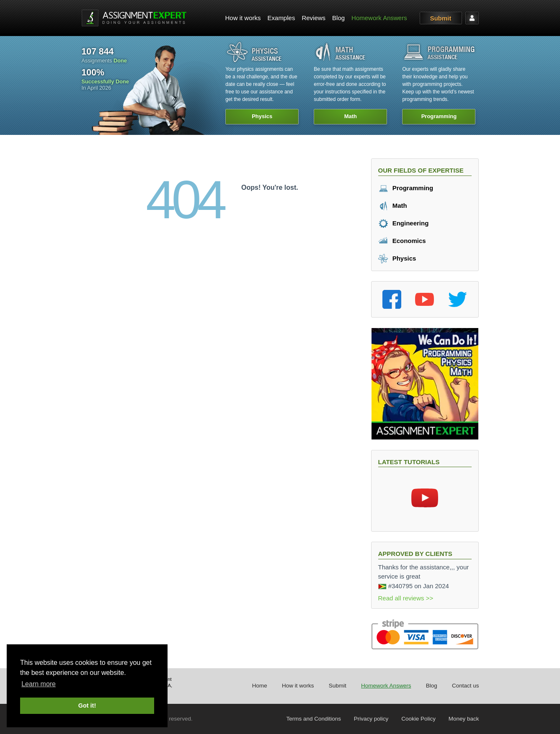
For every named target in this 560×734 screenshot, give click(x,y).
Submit (441, 18)
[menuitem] (243, 18)
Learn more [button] (39, 684)
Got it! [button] (87, 706)
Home (260, 686)
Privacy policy (371, 719)
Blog (338, 18)
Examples (281, 18)
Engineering (404, 223)
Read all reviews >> (406, 598)
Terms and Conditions (314, 719)
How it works (243, 18)
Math (393, 205)
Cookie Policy (418, 719)
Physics (397, 258)
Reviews (314, 18)
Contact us (466, 686)
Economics (402, 241)
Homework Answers (379, 18)
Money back (464, 719)
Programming (406, 188)
